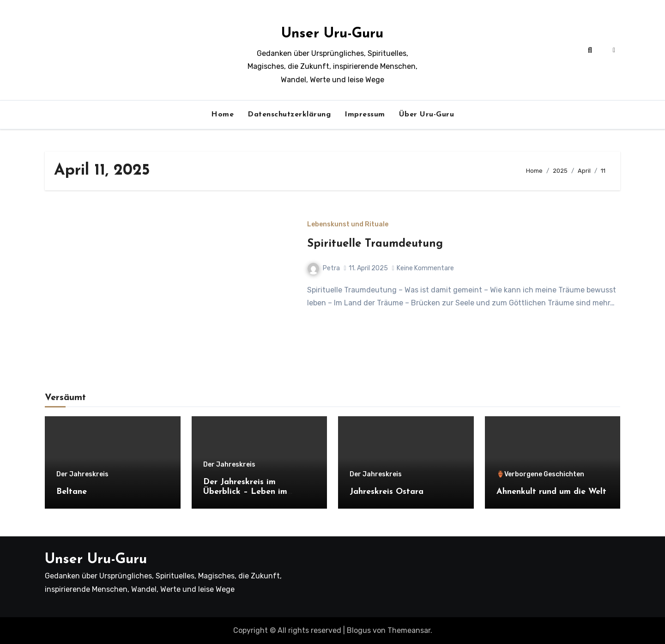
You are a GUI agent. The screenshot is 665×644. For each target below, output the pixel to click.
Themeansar (409, 630)
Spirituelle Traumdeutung (375, 244)
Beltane (72, 492)
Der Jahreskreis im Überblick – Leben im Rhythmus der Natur (245, 492)
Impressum (365, 115)
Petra (324, 268)
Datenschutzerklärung (289, 115)
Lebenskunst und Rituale (348, 225)
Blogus (359, 630)
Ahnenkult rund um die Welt (551, 492)
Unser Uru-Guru (332, 34)
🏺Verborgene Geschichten (540, 474)
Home (222, 115)
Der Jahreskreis (82, 474)
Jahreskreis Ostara (387, 492)
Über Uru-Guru (427, 115)
